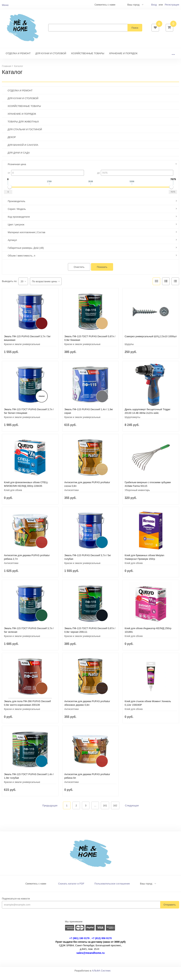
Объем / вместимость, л (21, 261)
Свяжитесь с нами (36, 889)
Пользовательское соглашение (112, 889)
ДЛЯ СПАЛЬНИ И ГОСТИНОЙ (25, 135)
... (173, 59)
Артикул (12, 246)
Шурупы (129, 350)
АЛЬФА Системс (101, 976)
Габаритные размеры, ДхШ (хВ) (26, 254)
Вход (154, 5)
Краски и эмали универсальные (22, 350)
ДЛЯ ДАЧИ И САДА (19, 158)
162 (115, 811)
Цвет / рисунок (16, 230)
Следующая (132, 811)
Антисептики (71, 496)
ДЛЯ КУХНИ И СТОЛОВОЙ (51, 59)
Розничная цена (17, 170)
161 (105, 811)
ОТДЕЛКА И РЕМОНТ (18, 59)
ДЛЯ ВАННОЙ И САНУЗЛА (23, 151)
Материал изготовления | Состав (26, 238)
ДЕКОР (12, 143)
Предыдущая (50, 811)
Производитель (17, 207)
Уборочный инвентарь (137, 496)
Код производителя (19, 222)
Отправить (170, 910)
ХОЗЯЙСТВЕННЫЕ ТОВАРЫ (88, 59)
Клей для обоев (13, 496)
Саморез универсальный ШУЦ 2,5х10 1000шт (151, 342)
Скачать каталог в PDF (71, 889)
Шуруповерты (132, 423)
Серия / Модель (17, 215)
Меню (5, 5)
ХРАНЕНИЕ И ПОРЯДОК (123, 59)
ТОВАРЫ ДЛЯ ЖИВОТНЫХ (23, 127)
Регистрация (172, 5)
